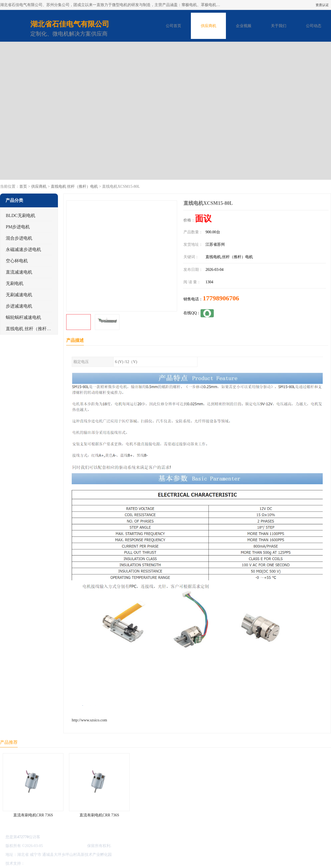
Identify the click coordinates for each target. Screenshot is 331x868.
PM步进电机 (18, 227)
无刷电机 (15, 283)
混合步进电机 (19, 238)
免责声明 (54, 863)
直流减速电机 (19, 272)
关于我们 (279, 26)
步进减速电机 (19, 306)
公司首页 (173, 26)
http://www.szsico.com (89, 720)
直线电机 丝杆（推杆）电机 (74, 186)
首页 (23, 186)
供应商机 (209, 26)
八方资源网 (36, 863)
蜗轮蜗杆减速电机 (23, 317)
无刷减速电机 (19, 295)
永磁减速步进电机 (23, 249)
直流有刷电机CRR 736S (33, 815)
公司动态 (314, 26)
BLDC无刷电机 (21, 215)
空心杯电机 (17, 261)
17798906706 (221, 298)
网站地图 (90, 863)
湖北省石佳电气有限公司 (65, 846)
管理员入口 (72, 863)
